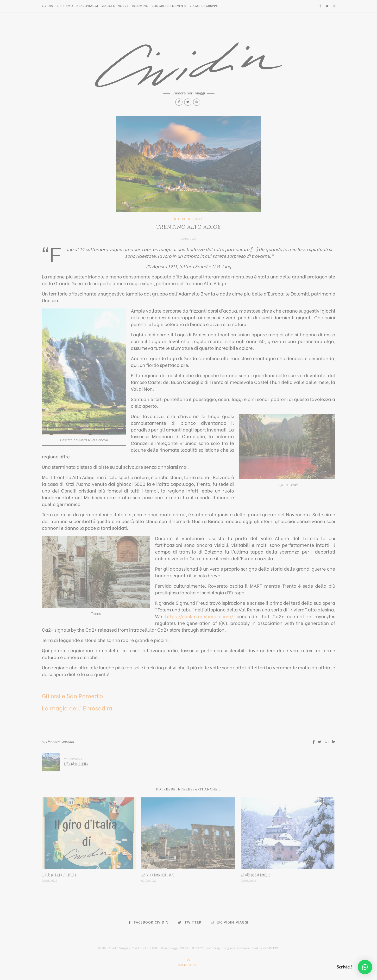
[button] (365, 967)
